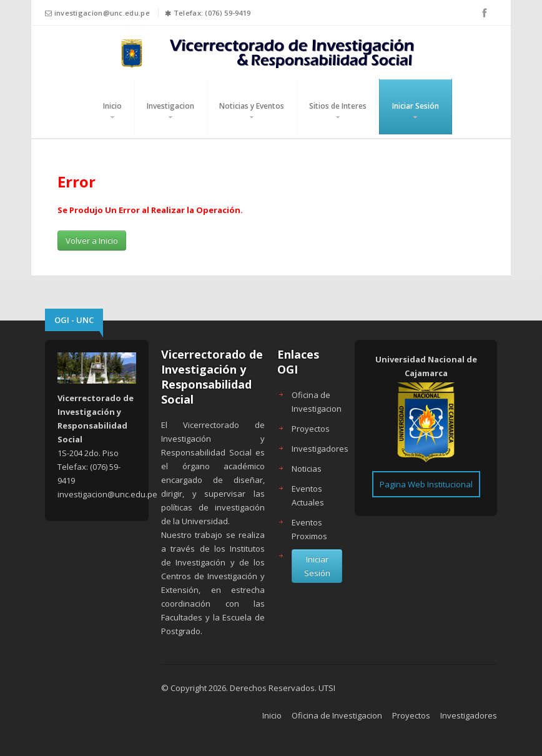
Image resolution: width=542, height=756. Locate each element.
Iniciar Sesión (416, 106)
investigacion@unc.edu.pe (102, 13)
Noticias (307, 469)
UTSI (327, 688)
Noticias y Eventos (252, 106)
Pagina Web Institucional (426, 484)
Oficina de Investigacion (337, 715)
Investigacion (170, 106)
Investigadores (320, 449)
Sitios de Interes (338, 106)
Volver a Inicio (92, 241)
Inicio (112, 106)
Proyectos (311, 429)
